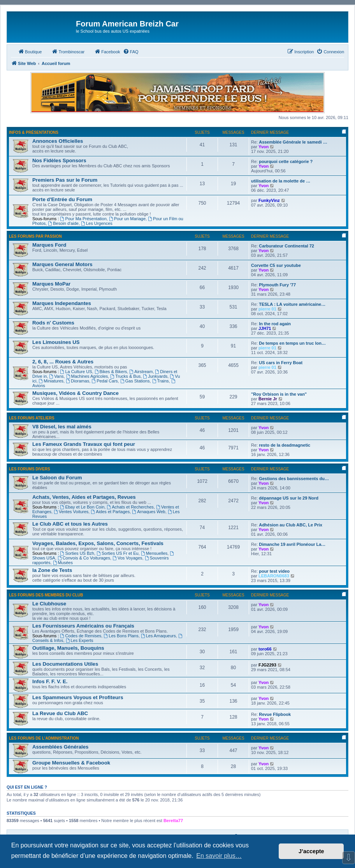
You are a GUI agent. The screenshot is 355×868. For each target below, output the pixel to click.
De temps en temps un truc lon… (292, 343)
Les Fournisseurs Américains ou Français (83, 626)
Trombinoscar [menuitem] (68, 51)
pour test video (274, 571)
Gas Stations (135, 381)
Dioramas (77, 381)
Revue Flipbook (275, 714)
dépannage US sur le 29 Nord (289, 498)
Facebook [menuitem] (107, 51)
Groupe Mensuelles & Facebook (71, 763)
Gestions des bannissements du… (294, 479)
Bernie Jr (268, 399)
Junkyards (155, 376)
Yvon (264, 147)
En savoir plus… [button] (219, 856)
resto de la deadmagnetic (285, 445)
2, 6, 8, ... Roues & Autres (63, 362)
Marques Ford (49, 245)
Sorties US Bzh (77, 553)
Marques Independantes (62, 303)
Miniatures (51, 381)
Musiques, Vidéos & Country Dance (76, 393)
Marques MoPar (51, 284)
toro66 (265, 649)
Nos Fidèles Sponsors (59, 160)
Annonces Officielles (58, 141)
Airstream (141, 372)
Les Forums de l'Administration (44, 738)
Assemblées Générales (60, 747)
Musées (63, 563)
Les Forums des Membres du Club (46, 595)
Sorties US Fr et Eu (118, 553)
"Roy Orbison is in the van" (279, 394)
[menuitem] (131, 52)
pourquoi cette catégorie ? (286, 161)
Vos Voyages (127, 558)
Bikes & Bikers (111, 372)
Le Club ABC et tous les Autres (70, 524)
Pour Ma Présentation (83, 219)
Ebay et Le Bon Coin (83, 507)
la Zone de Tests (52, 570)
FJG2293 (267, 665)
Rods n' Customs (53, 323)
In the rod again (275, 324)
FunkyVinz (269, 200)
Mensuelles (154, 553)
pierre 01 (267, 309)
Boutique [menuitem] (30, 51)
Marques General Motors (62, 264)
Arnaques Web (149, 512)
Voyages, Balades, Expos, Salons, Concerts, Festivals (98, 543)
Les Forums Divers (30, 469)
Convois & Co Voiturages (84, 558)
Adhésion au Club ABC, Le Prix (291, 525)
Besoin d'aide (63, 223)
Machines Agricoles (87, 376)
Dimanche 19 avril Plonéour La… (292, 544)
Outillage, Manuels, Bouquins (68, 648)
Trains (161, 381)
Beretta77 (173, 821)
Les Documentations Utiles (65, 664)
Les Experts (80, 640)
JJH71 (265, 328)
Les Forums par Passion (35, 236)
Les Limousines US (56, 342)
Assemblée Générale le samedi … (293, 142)
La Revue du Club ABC (60, 713)
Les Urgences (97, 223)
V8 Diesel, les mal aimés (62, 427)
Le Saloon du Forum (57, 478)
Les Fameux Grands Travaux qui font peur (84, 444)
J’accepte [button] (311, 851)
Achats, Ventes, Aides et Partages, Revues (84, 497)
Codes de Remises (81, 636)
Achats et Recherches (130, 507)
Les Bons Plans (121, 636)
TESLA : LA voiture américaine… (292, 304)
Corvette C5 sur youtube (276, 265)
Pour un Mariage (127, 219)
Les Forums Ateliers (32, 418)
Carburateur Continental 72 (286, 246)
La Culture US (76, 372)
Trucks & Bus (125, 376)
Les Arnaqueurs (158, 636)
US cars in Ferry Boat (281, 363)
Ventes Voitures (71, 512)
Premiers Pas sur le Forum (65, 180)
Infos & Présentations (34, 132)
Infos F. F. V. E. (50, 681)
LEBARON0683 (274, 576)
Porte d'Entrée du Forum (62, 199)
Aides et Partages (110, 512)
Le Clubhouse (49, 604)
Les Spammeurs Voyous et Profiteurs (78, 697)
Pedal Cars (105, 381)
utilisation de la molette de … (281, 181)
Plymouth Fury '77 (277, 285)
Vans (56, 376)
